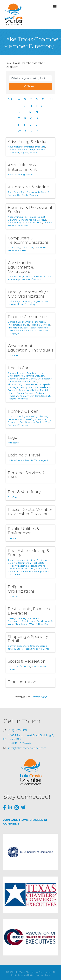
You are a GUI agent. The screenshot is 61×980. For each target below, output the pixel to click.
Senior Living (28, 304)
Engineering (15, 223)
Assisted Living (35, 373)
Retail (27, 649)
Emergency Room (18, 382)
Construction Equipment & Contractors (21, 267)
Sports (35, 666)
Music (29, 174)
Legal (13, 437)
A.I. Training (14, 247)
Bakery (12, 618)
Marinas (33, 195)
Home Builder (44, 276)
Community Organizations (34, 301)
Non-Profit (14, 304)
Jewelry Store (15, 649)
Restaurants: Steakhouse (22, 621)
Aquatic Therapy (17, 373)
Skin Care (35, 396)
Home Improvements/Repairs (24, 279)
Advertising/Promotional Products (27, 147)
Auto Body (14, 192)
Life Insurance (40, 330)
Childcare (13, 301)
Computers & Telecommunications (28, 240)
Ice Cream (33, 618)
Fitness (33, 382)
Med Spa (33, 387)
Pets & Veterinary (24, 492)
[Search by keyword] (30, 78)
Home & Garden (23, 411)
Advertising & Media (27, 142)
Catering (21, 618)
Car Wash (22, 195)
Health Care (19, 368)
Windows (22, 425)
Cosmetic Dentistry (34, 376)
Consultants (25, 220)
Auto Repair (27, 192)
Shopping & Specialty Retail (28, 639)
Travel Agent (41, 460)
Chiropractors (15, 376)
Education (14, 355)
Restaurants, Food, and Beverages (30, 611)
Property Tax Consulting (21, 569)
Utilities (12, 538)
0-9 (10, 99)
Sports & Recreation (27, 661)
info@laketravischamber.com (27, 748)
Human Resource (32, 223)
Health (35, 384)
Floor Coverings (27, 419)
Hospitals (45, 384)
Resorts (29, 460)
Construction (15, 276)
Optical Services (25, 393)
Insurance (13, 330)
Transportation (22, 682)
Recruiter (23, 225)
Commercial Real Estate (31, 563)
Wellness (23, 399)
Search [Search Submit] (30, 86)
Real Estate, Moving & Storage (29, 553)
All (51, 99)
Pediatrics (41, 393)
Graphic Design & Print (20, 150)
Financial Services (40, 325)
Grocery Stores (38, 646)
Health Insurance (38, 328)
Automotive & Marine (28, 187)
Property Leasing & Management (26, 566)
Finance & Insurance (27, 317)
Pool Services (27, 422)
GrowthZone (39, 697)
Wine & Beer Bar (39, 624)
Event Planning (16, 174)
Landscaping (44, 419)
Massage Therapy (17, 387)
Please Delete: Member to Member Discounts (30, 512)
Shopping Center (41, 649)
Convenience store (18, 646)
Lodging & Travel (24, 455)
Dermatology (44, 379)
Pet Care (13, 497)
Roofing (40, 422)
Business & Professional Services (30, 210)
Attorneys (13, 443)
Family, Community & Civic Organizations (29, 294)
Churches (13, 596)
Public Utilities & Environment (24, 531)
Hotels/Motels (16, 460)
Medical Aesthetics (28, 390)
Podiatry (24, 396)
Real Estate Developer (31, 571)
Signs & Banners (30, 153)
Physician (13, 396)
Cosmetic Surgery (18, 379)
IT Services (27, 247)
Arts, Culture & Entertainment (22, 167)
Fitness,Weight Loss (19, 384)
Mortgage (13, 333)
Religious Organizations (21, 589)
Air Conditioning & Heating (23, 416)
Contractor (29, 276)
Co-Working (40, 220)
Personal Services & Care (26, 475)
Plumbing (13, 422)
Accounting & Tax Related (22, 217)
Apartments (14, 560)
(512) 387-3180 (18, 730)
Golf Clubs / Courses (19, 666)
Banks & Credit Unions (20, 322)
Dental (32, 379)
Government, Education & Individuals (30, 348)
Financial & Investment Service (27, 323)
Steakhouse (21, 624)
